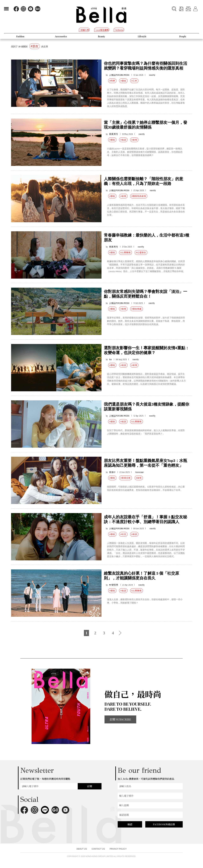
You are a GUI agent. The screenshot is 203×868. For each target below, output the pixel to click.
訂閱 (90, 786)
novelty (152, 75)
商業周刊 (114, 134)
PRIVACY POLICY (118, 849)
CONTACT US (98, 849)
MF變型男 (114, 585)
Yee (110, 359)
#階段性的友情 (139, 196)
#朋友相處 (137, 309)
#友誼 (123, 140)
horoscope (140, 472)
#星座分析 (125, 478)
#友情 (134, 140)
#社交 (123, 534)
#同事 (112, 81)
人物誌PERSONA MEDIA (119, 75)
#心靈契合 (141, 252)
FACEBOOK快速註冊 (164, 824)
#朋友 (123, 81)
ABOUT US (82, 849)
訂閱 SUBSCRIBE (120, 719)
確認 (130, 824)
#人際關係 (125, 252)
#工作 (134, 81)
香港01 (112, 472)
